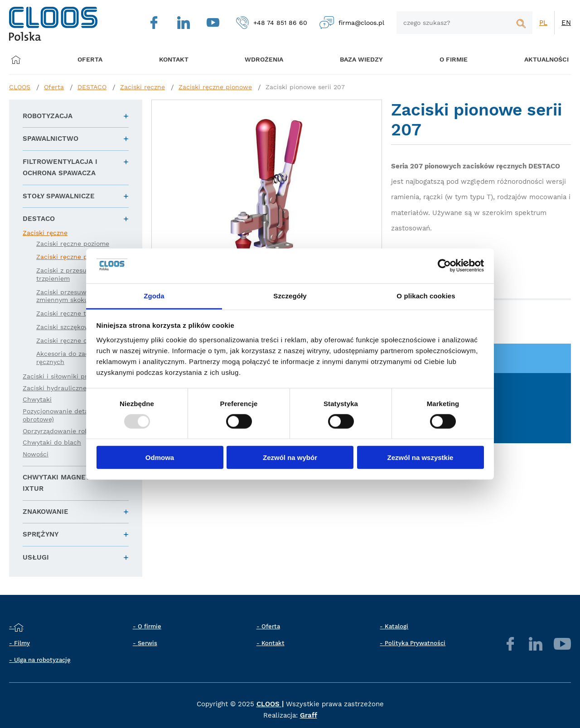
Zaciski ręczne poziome (73, 244)
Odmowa (160, 457)
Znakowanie (46, 512)
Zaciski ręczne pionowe (215, 87)
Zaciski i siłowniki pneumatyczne (75, 376)
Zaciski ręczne (143, 87)
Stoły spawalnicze (59, 196)
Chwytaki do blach (52, 442)
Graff (309, 715)
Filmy (22, 643)
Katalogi (396, 626)
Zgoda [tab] (154, 296)
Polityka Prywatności (415, 643)
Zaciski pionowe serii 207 (305, 87)
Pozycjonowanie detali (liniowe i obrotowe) (73, 415)
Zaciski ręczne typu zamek (78, 313)
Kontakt (273, 643)
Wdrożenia (259, 60)
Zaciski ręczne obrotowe (75, 340)
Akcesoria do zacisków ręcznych (71, 358)
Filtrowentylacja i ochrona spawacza (60, 168)
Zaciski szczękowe (65, 327)
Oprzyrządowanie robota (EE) (68, 431)
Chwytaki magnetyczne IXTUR (68, 483)
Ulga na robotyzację (42, 660)
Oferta (92, 60)
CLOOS (20, 87)
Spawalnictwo (51, 139)
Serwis (147, 643)
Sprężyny (41, 534)
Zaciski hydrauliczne (55, 388)
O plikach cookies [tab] (426, 296)
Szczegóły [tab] (290, 296)
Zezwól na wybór (290, 457)
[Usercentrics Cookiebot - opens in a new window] (444, 266)
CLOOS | (270, 704)
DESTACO (92, 87)
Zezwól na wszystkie (420, 457)
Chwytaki (37, 399)
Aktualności (535, 60)
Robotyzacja (48, 116)
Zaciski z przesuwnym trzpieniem (71, 274)
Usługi (36, 557)
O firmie (444, 60)
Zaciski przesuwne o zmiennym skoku (68, 296)
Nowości (36, 454)
